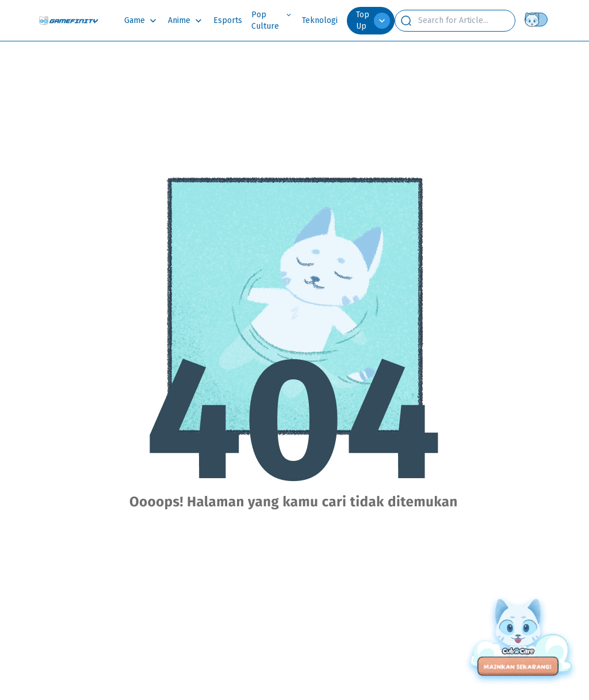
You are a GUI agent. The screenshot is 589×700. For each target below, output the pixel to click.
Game (135, 20)
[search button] (406, 21)
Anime (179, 20)
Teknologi (320, 20)
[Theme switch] (538, 20)
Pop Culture (265, 20)
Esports (228, 20)
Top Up (373, 20)
